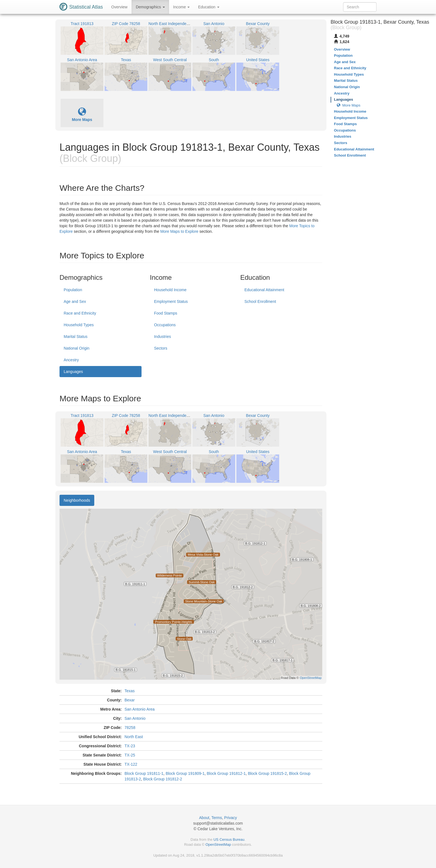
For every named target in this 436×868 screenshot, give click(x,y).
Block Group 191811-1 (144, 773)
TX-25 (130, 755)
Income (182, 7)
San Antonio (135, 718)
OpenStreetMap (218, 844)
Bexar (130, 700)
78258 (130, 728)
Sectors (161, 348)
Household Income (170, 290)
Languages (73, 372)
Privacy (231, 818)
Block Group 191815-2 (267, 773)
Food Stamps (166, 313)
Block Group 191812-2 (163, 779)
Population (73, 290)
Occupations (165, 325)
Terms (217, 818)
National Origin (77, 348)
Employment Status (171, 301)
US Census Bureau (229, 839)
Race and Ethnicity (80, 313)
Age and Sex (75, 301)
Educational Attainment (264, 290)
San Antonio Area (140, 709)
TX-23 (130, 746)
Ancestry (71, 360)
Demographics (150, 7)
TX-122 (131, 764)
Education (209, 7)
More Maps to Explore (179, 231)
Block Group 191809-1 (185, 773)
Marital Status (76, 337)
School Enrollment (260, 301)
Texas (130, 691)
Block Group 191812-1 (226, 773)
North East (134, 737)
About (204, 818)
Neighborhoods (77, 500)
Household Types (79, 325)
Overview (119, 7)
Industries (163, 337)
